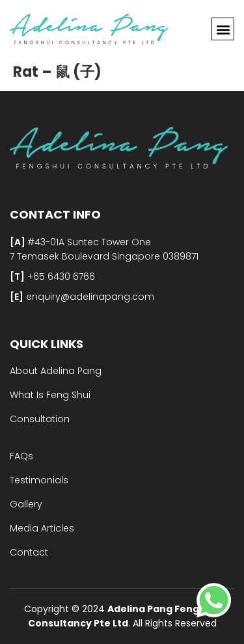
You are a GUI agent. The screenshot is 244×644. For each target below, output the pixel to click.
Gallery (26, 504)
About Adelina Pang (56, 371)
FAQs (21, 456)
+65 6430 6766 (60, 276)
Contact (29, 552)
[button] (223, 29)
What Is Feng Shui (50, 395)
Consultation (40, 419)
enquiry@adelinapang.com (89, 297)
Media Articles (42, 528)
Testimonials (39, 480)
